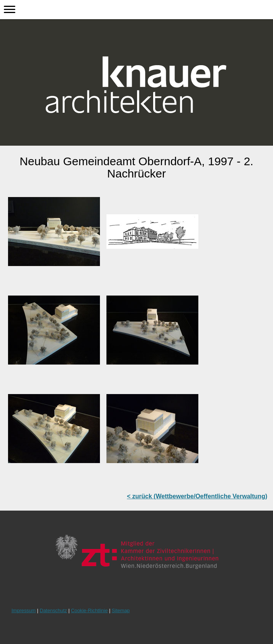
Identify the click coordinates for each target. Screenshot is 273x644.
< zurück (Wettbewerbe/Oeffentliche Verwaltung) (197, 496)
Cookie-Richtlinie (89, 610)
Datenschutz (53, 610)
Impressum (24, 610)
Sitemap (121, 610)
